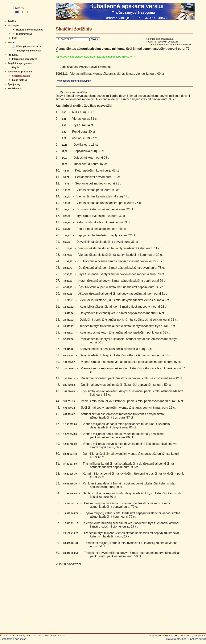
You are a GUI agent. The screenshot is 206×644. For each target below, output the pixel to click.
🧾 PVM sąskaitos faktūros (27, 47)
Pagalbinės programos (20, 63)
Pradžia (12, 21)
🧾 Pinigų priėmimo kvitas (27, 51)
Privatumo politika (197, 639)
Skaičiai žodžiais (21, 76)
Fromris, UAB (23, 636)
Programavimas (22, 34)
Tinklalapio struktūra (176, 639)
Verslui (11, 42)
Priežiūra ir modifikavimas (28, 30)
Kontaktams (14, 88)
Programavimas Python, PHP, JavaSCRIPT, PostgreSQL (177, 636)
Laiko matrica (20, 80)
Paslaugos (13, 26)
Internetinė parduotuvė (25, 59)
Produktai (13, 55)
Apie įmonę (14, 84)
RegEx (16, 67)
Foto (15, 38)
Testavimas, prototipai (20, 72)
